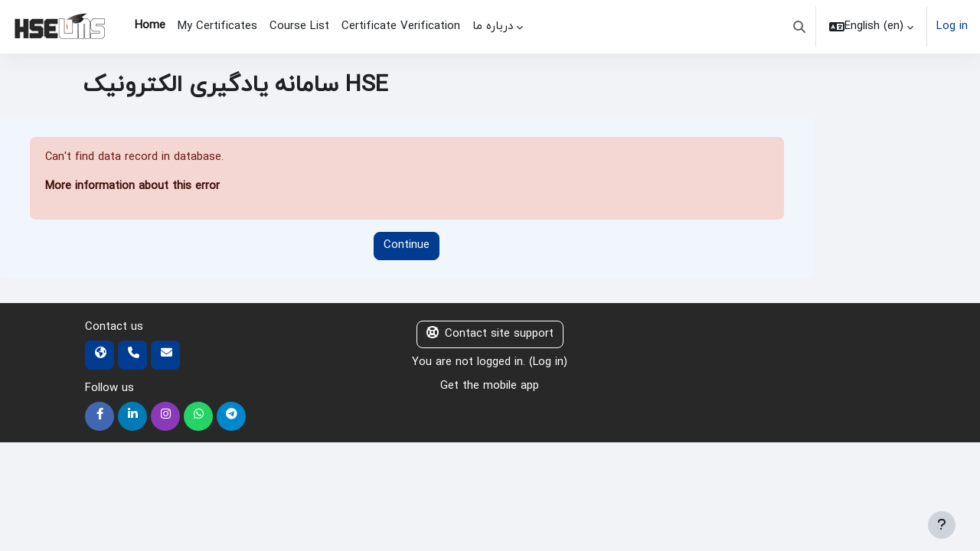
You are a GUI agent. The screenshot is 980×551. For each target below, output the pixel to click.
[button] (799, 27)
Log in (952, 26)
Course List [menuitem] (299, 26)
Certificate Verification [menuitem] (401, 26)
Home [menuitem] (150, 26)
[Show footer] (942, 525)
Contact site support (490, 335)
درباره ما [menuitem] (493, 26)
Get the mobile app (490, 387)
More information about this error (133, 187)
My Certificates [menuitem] (217, 26)
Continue (407, 246)
